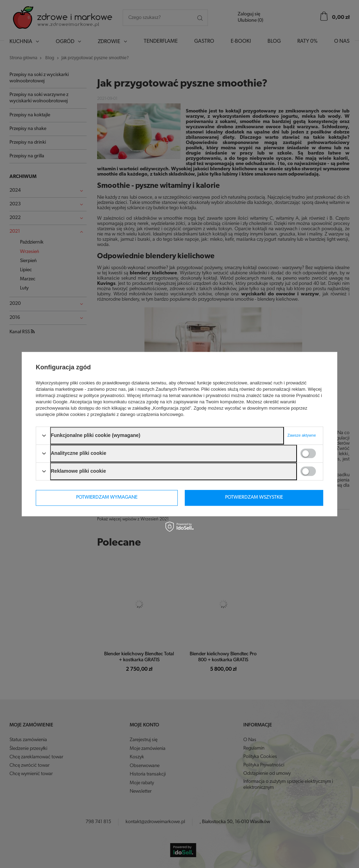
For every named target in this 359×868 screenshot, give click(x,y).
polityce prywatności (104, 395)
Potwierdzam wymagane (107, 497)
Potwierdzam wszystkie (254, 497)
